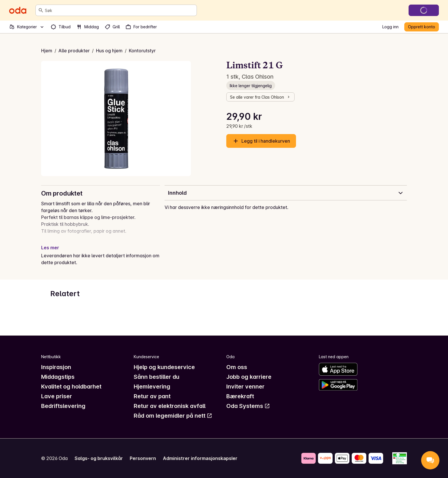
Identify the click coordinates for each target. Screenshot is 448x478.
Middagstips (58, 377)
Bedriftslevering (63, 406)
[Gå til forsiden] (18, 10)
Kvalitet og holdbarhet (71, 387)
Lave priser (57, 396)
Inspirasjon (56, 367)
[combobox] (120, 10)
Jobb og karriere (249, 377)
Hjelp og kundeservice (164, 367)
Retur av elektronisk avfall (170, 406)
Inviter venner (245, 387)
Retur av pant (152, 396)
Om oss (237, 367)
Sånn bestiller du (157, 377)
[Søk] (41, 10)
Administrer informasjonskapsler (200, 458)
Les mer (50, 248)
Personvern (143, 458)
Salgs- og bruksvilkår (99, 458)
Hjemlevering (152, 387)
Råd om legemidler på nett (173, 416)
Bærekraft (240, 396)
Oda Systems (248, 406)
